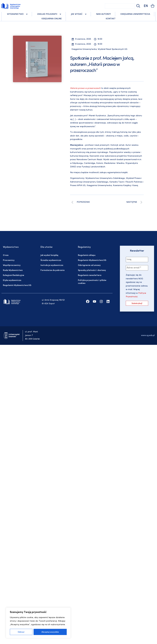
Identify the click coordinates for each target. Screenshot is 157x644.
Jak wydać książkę (49, 255)
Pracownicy (9, 260)
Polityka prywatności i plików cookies (92, 282)
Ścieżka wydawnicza (51, 260)
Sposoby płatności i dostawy (92, 270)
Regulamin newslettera (90, 275)
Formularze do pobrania (53, 270)
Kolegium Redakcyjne (14, 275)
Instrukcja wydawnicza (52, 265)
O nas (6, 255)
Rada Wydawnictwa (13, 270)
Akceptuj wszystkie (50, 632)
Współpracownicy (12, 265)
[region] (38, 623)
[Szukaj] (138, 6)
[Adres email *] (137, 268)
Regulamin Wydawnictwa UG (17, 285)
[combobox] (120, 6)
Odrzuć (21, 632)
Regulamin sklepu (87, 255)
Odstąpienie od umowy (89, 265)
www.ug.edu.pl (148, 335)
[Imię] (137, 260)
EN (146, 6)
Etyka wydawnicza (12, 280)
